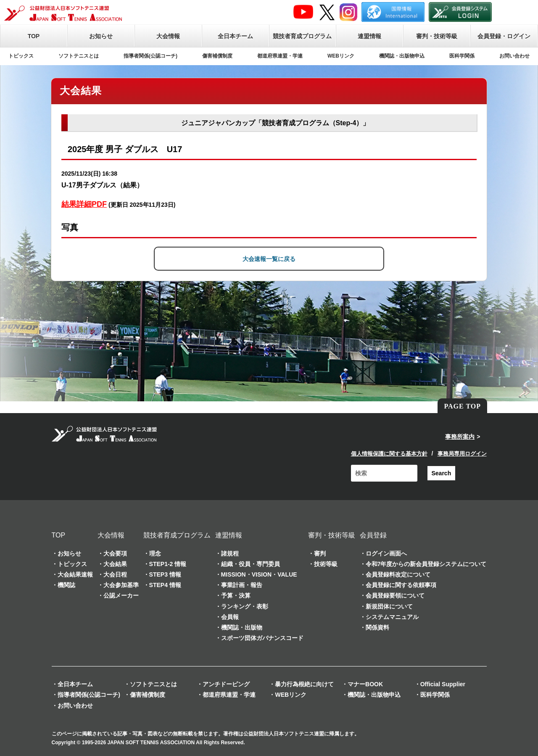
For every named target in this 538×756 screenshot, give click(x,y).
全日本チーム (235, 36)
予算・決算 (236, 595)
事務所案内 (460, 437)
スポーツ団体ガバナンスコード (262, 638)
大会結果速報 (75, 574)
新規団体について (389, 606)
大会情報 (168, 36)
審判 (320, 553)
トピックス (21, 56)
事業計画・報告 (242, 585)
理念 (155, 553)
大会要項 (115, 553)
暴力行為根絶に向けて (304, 684)
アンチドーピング (226, 684)
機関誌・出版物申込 (402, 56)
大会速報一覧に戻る (269, 259)
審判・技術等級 (437, 36)
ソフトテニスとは (79, 56)
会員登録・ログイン (504, 36)
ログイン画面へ (386, 553)
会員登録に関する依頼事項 (401, 585)
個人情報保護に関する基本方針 (389, 454)
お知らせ (101, 36)
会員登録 (373, 535)
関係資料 (377, 627)
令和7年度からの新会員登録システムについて (426, 564)
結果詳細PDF (84, 204)
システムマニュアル (392, 617)
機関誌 (66, 585)
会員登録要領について (395, 595)
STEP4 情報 (165, 585)
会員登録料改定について (398, 574)
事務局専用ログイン (462, 454)
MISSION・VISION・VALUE (259, 574)
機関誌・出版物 (242, 627)
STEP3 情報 (165, 574)
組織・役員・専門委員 (251, 564)
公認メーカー (121, 595)
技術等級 (326, 564)
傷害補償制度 (217, 56)
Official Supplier (443, 684)
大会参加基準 (121, 585)
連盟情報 (369, 36)
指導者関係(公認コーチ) (150, 56)
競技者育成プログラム (302, 36)
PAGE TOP (462, 406)
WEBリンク (341, 56)
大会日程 (115, 574)
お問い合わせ (514, 56)
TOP (34, 36)
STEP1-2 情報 (168, 564)
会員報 (230, 617)
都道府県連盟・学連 (280, 56)
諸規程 (230, 553)
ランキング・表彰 (245, 606)
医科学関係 (462, 56)
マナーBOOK (365, 684)
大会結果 (115, 564)
